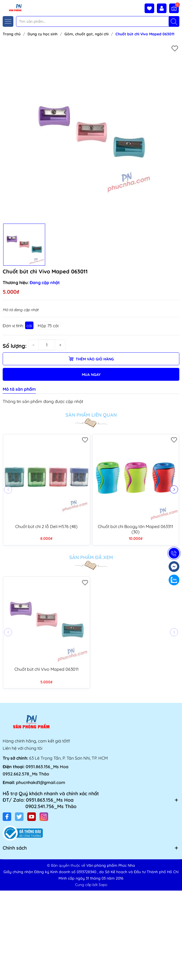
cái (29, 326)
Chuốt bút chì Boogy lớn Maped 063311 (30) (135, 529)
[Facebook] (7, 817)
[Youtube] (32, 817)
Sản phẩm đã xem (91, 557)
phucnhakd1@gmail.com (41, 782)
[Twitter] (19, 817)
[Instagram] (44, 817)
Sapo (103, 885)
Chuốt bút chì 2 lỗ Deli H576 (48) (46, 526)
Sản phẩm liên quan (91, 415)
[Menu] (8, 21)
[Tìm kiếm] (174, 21)
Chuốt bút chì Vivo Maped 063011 (47, 669)
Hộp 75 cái (48, 326)
